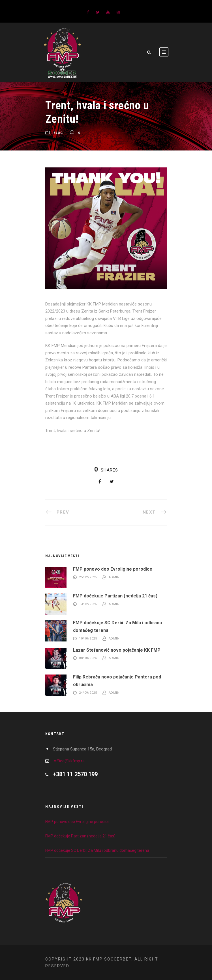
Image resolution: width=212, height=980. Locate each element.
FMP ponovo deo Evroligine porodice (113, 569)
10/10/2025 (88, 639)
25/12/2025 (88, 577)
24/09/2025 (88, 693)
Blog (58, 133)
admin (114, 577)
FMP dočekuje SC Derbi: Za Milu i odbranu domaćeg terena (97, 850)
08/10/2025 (88, 658)
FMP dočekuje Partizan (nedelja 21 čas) (115, 596)
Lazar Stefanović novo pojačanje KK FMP (117, 650)
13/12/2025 (88, 604)
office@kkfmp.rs (69, 761)
